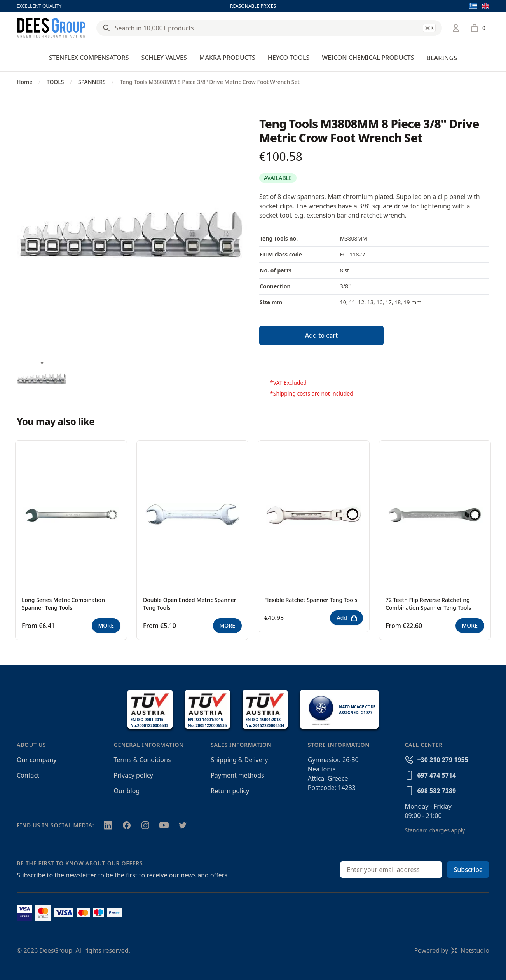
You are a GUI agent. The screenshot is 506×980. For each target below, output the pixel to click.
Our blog (127, 791)
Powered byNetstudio (452, 950)
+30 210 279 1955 (442, 760)
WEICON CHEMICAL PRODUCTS (368, 58)
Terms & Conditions (142, 760)
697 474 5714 (436, 775)
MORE (106, 625)
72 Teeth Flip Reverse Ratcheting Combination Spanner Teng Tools (428, 604)
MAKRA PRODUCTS (227, 58)
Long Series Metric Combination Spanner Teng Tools (63, 604)
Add (347, 618)
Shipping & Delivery (239, 760)
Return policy (230, 791)
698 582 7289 (436, 791)
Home (24, 82)
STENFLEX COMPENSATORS (89, 58)
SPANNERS (92, 82)
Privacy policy (133, 775)
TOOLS (55, 82)
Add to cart (321, 335)
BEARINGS (441, 58)
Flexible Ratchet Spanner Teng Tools (311, 600)
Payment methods (237, 775)
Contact (28, 775)
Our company (37, 760)
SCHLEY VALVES (164, 58)
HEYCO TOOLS (289, 58)
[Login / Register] (456, 28)
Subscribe (468, 870)
